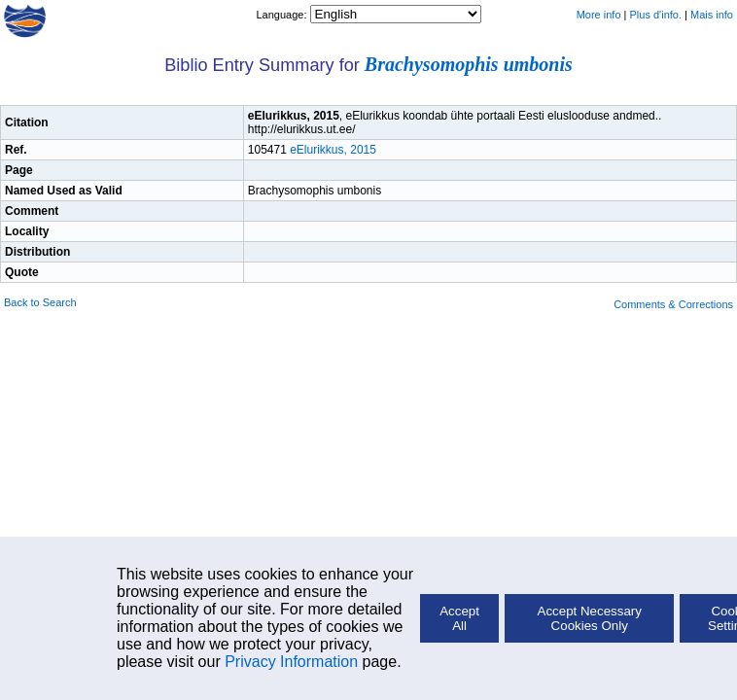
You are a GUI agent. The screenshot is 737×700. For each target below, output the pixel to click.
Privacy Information (291, 662)
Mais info (712, 15)
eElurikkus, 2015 (333, 150)
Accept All (459, 618)
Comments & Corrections (673, 304)
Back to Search (40, 302)
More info (599, 15)
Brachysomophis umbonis (469, 64)
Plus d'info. (656, 15)
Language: (282, 15)
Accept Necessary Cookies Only (590, 618)
